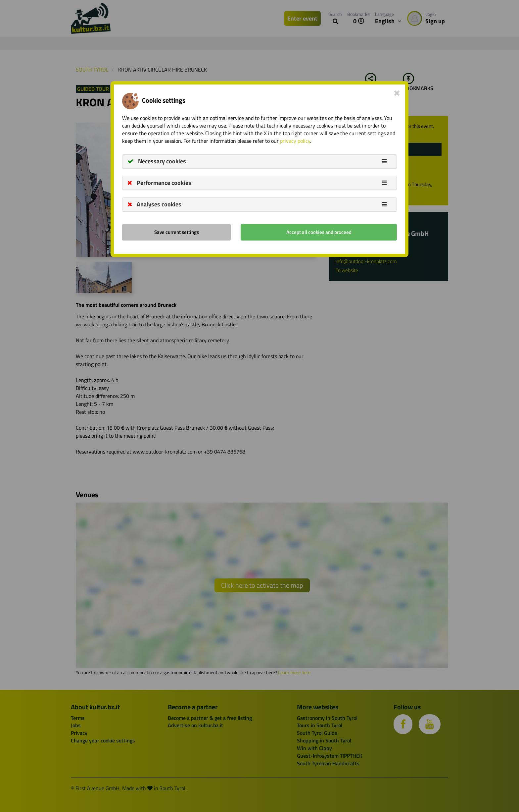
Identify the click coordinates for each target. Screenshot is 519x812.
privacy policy (295, 141)
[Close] (397, 93)
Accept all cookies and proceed (319, 232)
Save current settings (177, 232)
